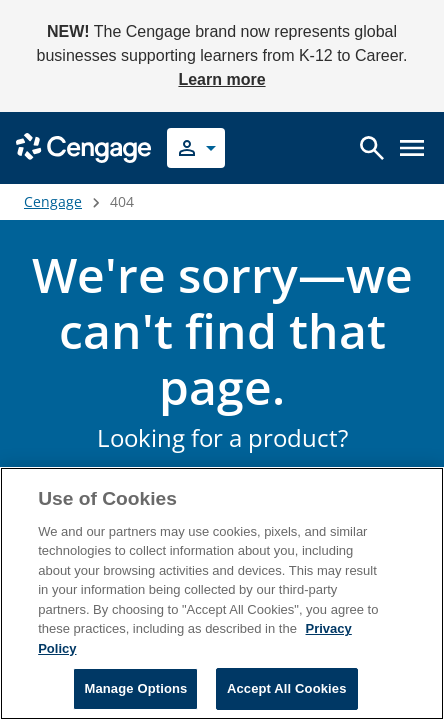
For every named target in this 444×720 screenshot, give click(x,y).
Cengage (53, 201)
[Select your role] (196, 148)
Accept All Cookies (287, 688)
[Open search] (372, 148)
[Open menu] (412, 148)
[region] (222, 593)
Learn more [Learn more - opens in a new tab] (221, 79)
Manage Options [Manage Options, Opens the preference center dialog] (135, 688)
